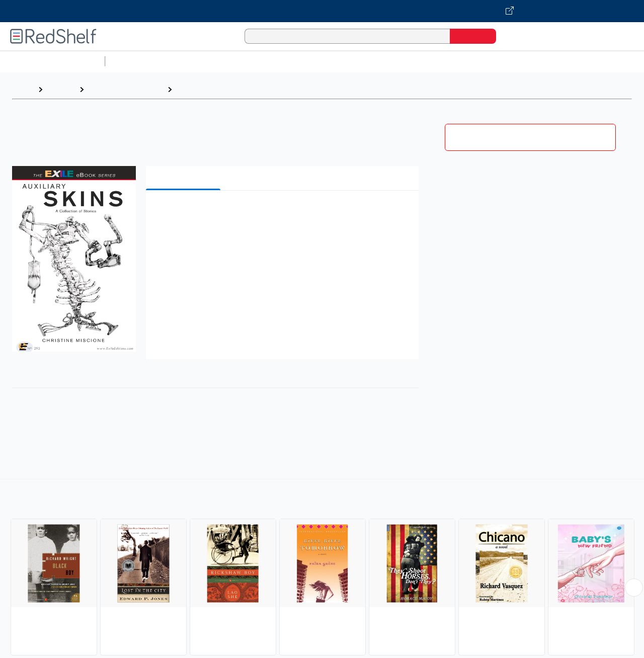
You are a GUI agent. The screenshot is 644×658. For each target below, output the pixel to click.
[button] (284, 214)
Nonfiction (610, 61)
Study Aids (136, 61)
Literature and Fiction (126, 89)
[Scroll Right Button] (634, 588)
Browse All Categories (52, 61)
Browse (61, 89)
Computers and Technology (287, 61)
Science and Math (197, 61)
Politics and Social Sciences (496, 61)
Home (23, 89)
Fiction (569, 61)
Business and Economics (390, 61)
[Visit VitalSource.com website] (322, 11)
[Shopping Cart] (518, 36)
